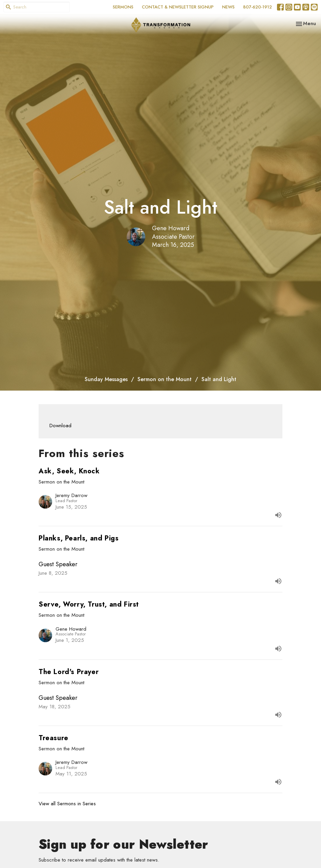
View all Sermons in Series (67, 804)
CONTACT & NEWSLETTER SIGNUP (178, 7)
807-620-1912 (258, 7)
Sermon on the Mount (165, 379)
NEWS (228, 7)
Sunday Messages (106, 379)
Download (60, 426)
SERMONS (123, 7)
